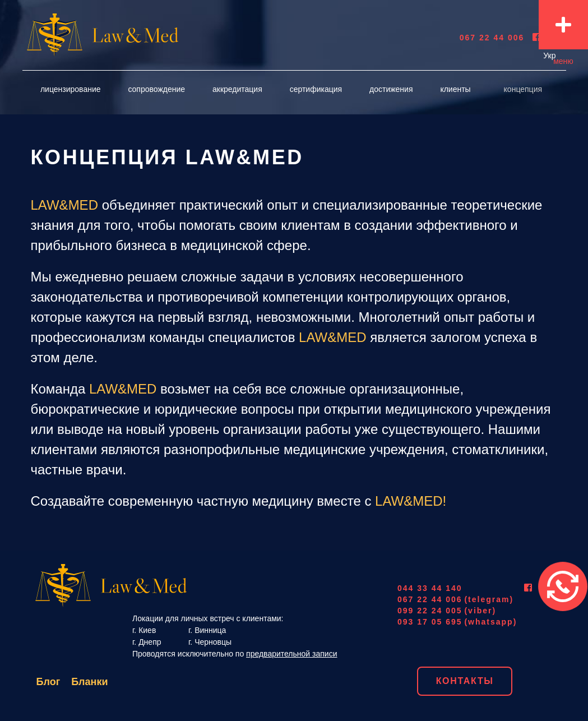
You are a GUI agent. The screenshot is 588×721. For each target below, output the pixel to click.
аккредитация (237, 89)
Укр (549, 56)
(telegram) (489, 599)
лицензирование (71, 89)
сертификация (316, 89)
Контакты (465, 681)
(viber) (480, 611)
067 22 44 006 (492, 38)
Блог (48, 682)
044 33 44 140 (430, 588)
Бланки (89, 682)
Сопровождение (156, 89)
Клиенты (455, 89)
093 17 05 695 (430, 622)
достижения (391, 89)
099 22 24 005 (430, 611)
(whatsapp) (490, 622)
